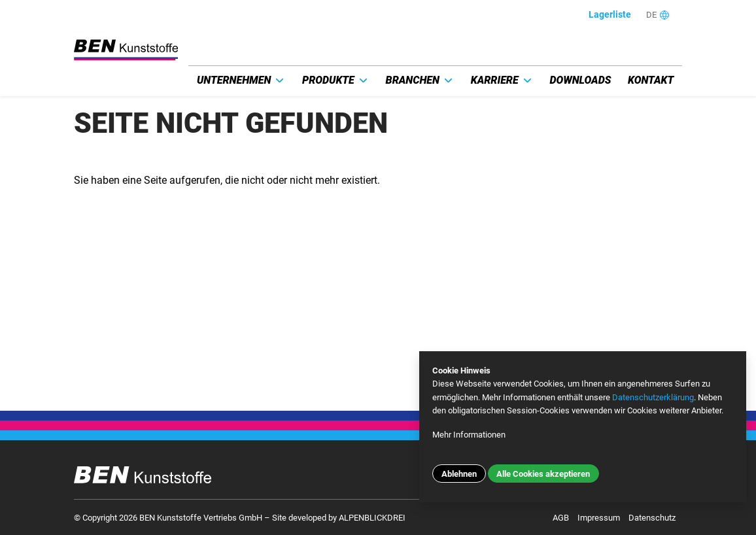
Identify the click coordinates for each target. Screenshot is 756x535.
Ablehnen (459, 474)
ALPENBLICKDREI (372, 518)
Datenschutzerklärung (653, 397)
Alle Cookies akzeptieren (543, 474)
